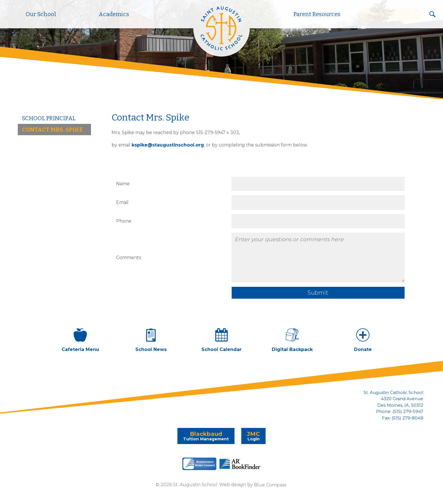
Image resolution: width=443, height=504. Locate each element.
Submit (318, 293)
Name (123, 184)
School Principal (49, 118)
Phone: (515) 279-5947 (400, 412)
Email (122, 202)
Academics (114, 14)
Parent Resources (317, 14)
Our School (41, 14)
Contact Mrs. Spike (52, 130)
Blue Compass (270, 485)
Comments (129, 258)
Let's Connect (390, 14)
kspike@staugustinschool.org (168, 145)
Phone (124, 221)
